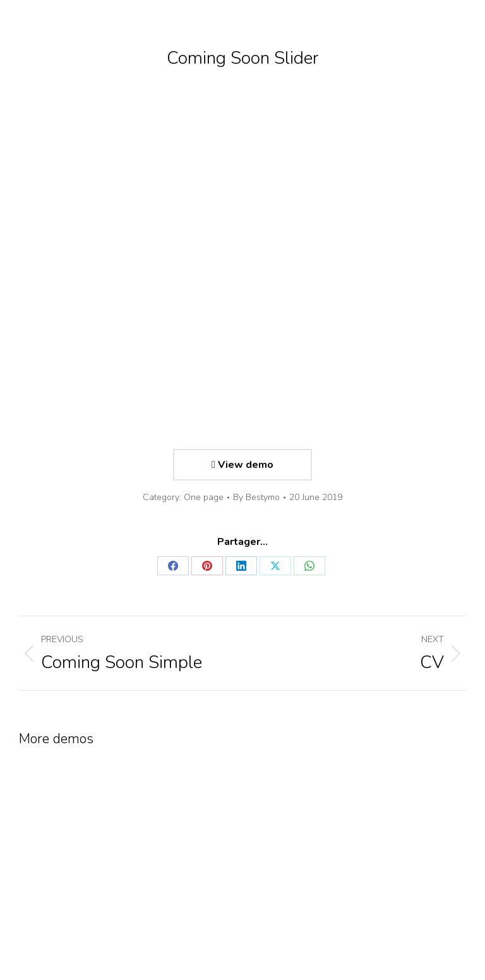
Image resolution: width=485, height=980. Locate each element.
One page (204, 497)
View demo (242, 465)
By (256, 497)
